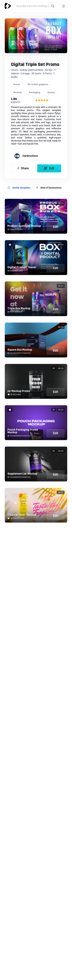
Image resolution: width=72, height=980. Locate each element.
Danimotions (30, 156)
